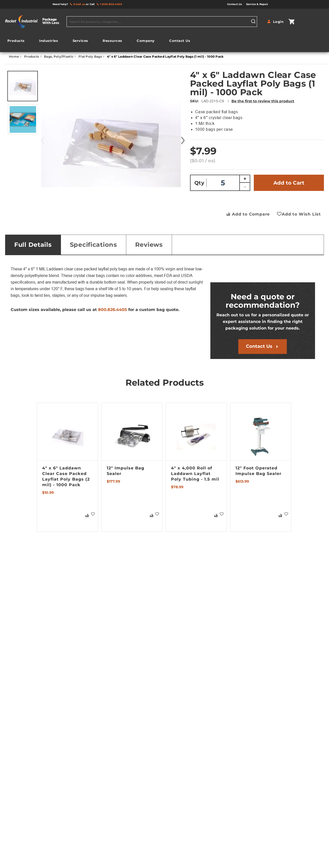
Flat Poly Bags (91, 56)
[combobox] (162, 22)
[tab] (33, 245)
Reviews (149, 245)
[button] (179, 140)
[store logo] (35, 22)
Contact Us (259, 346)
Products (32, 56)
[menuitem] (16, 41)
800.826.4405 (113, 310)
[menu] (99, 42)
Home (14, 56)
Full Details (33, 245)
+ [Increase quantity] (245, 179)
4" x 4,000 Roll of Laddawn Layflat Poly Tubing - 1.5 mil (195, 474)
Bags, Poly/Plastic (59, 56)
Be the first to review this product (263, 101)
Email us (79, 4)
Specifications (93, 245)
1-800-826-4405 (111, 4)
